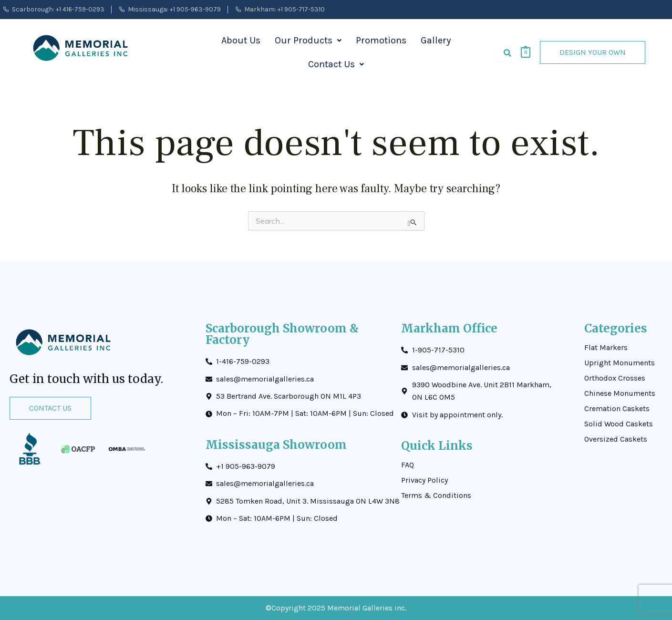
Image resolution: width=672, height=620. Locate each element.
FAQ (408, 465)
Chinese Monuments (620, 393)
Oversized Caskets (616, 439)
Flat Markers (606, 348)
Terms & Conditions (436, 496)
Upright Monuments (620, 363)
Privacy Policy (424, 480)
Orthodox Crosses (615, 378)
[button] (308, 41)
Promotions (381, 40)
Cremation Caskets (617, 409)
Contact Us (336, 64)
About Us (241, 40)
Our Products (308, 40)
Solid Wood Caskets (619, 424)
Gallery (436, 40)
